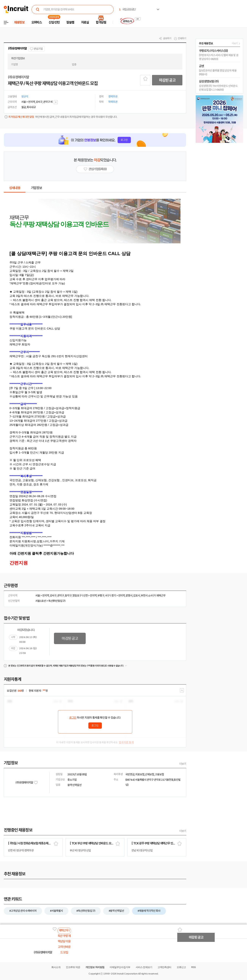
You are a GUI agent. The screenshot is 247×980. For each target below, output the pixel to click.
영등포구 (77, 596)
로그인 (73, 718)
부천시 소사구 (148, 596)
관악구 (61, 596)
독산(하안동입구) (57, 601)
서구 (107, 596)
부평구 (101, 596)
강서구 (53, 596)
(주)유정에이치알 (17, 48)
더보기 (183, 764)
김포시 (137, 596)
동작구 (68, 596)
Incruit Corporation (127, 974)
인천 (85, 596)
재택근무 (161, 596)
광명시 (129, 596)
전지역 (46, 596)
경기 (114, 596)
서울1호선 (41, 601)
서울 (38, 596)
